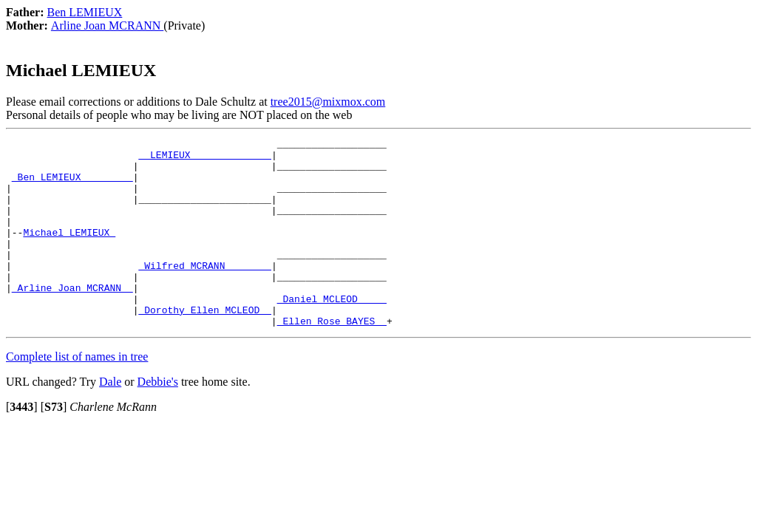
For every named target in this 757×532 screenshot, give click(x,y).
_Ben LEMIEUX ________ (72, 185)
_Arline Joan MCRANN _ (72, 318)
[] (22, 444)
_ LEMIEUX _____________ (204, 159)
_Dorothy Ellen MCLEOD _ (204, 345)
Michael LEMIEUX (69, 252)
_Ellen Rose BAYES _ (332, 358)
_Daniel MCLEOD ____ (332, 332)
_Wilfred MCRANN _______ (204, 292)
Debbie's (158, 419)
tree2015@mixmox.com (328, 102)
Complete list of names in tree (77, 394)
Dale (110, 419)
